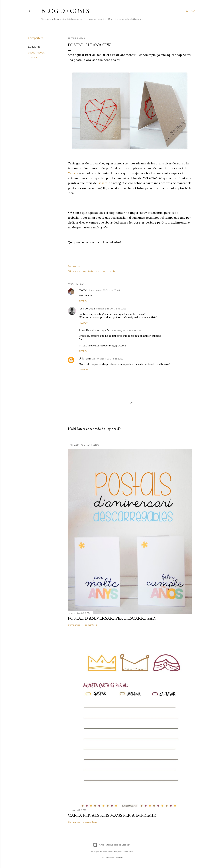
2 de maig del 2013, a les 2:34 (127, 330)
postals (32, 57)
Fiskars (102, 183)
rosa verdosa (87, 309)
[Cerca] (191, 11)
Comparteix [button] (35, 38)
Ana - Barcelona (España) (95, 330)
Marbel (83, 290)
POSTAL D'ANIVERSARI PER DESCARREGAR (112, 618)
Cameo (73, 173)
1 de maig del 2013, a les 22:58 (111, 309)
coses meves (36, 53)
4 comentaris (90, 625)
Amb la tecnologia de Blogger (111, 845)
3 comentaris (90, 822)
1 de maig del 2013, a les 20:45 (104, 290)
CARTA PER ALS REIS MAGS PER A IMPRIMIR (112, 815)
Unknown (85, 359)
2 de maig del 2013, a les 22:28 (108, 359)
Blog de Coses (65, 11)
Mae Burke (127, 852)
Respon (84, 301)
